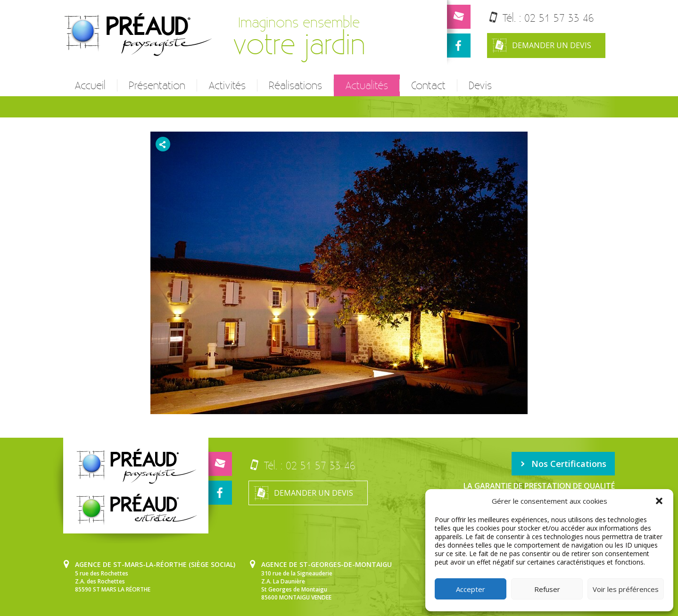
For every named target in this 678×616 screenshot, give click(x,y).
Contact (428, 85)
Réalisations (295, 85)
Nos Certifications (563, 464)
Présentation (157, 85)
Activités (227, 85)
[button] (659, 501)
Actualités (367, 85)
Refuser (547, 589)
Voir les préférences (626, 589)
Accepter (471, 589)
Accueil (90, 85)
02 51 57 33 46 (559, 18)
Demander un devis (542, 46)
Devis (480, 85)
